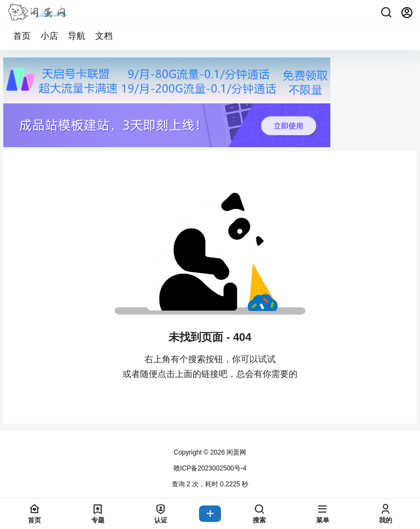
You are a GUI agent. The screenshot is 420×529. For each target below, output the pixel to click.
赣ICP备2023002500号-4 (210, 468)
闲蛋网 (235, 452)
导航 (77, 36)
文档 (104, 36)
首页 (22, 36)
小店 (49, 36)
